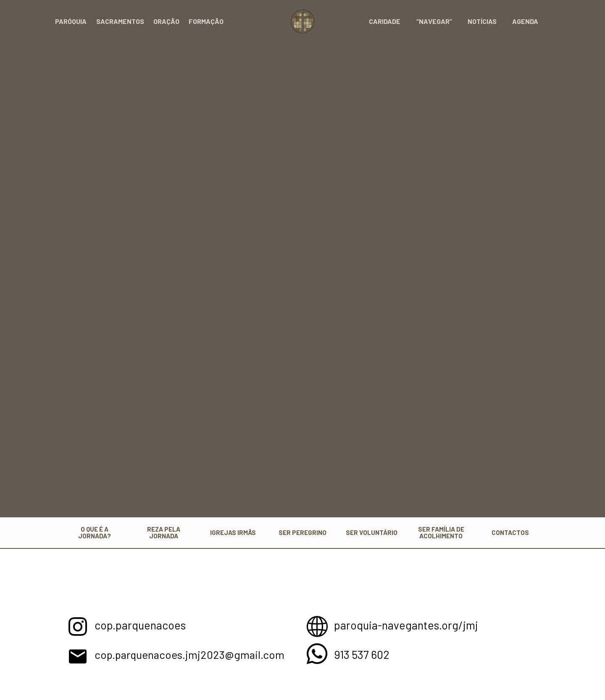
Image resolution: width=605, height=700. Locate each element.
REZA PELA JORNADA (164, 532)
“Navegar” (440, 21)
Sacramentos (120, 21)
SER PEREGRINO (302, 532)
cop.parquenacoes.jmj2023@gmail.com (195, 654)
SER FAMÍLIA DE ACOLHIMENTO (441, 532)
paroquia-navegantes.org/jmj (408, 624)
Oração (166, 21)
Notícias (485, 21)
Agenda (526, 21)
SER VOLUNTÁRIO (372, 532)
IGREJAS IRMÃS (233, 532)
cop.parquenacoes (142, 624)
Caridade (393, 21)
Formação (206, 21)
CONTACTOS (510, 532)
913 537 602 (363, 654)
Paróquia (71, 21)
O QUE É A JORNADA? (94, 532)
